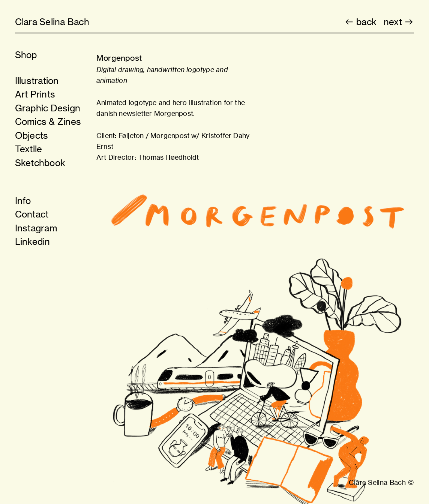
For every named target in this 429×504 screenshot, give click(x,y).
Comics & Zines (48, 121)
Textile (29, 149)
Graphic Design (48, 108)
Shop (26, 55)
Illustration (37, 81)
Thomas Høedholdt (168, 157)
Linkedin (33, 241)
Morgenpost (170, 135)
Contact (32, 214)
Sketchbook (40, 163)
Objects (32, 135)
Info (23, 201)
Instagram (36, 228)
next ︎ (399, 22)
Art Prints (35, 94)
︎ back (360, 22)
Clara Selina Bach (52, 22)
